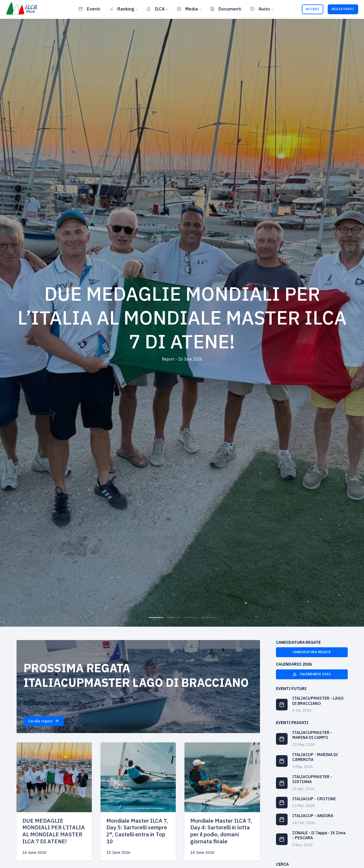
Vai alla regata (44, 721)
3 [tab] (191, 617)
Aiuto (260, 9)
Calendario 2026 (312, 674)
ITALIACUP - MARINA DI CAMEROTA (315, 757)
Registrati (343, 9)
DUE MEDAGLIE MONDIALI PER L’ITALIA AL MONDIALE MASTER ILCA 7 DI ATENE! (54, 831)
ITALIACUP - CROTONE (314, 799)
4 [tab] (208, 617)
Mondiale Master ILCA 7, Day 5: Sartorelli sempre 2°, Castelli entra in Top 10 (137, 831)
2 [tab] (173, 617)
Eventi (89, 9)
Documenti (226, 9)
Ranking (122, 9)
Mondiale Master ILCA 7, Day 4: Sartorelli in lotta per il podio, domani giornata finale (221, 831)
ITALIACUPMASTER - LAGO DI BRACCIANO (318, 701)
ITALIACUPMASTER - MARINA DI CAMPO (312, 735)
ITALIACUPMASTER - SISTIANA (312, 779)
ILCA (156, 9)
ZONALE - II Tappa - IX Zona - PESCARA (319, 835)
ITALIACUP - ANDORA (313, 816)
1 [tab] (156, 617)
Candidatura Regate (312, 652)
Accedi (313, 9)
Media (187, 9)
